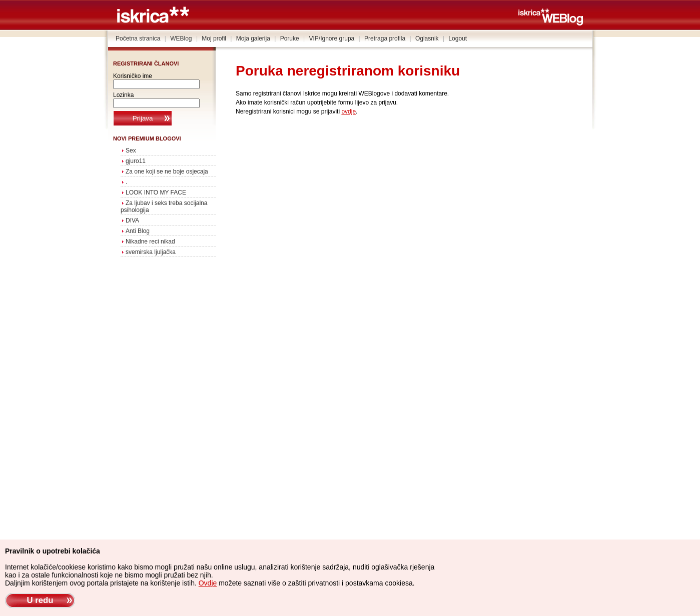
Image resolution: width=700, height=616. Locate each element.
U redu (40, 600)
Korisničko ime (133, 76)
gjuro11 (136, 161)
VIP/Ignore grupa (332, 38)
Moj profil (214, 38)
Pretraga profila (385, 38)
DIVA (132, 220)
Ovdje (208, 583)
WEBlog (181, 38)
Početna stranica (138, 38)
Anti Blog (138, 231)
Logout (458, 38)
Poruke (290, 38)
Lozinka (123, 95)
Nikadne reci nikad (150, 241)
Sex (131, 150)
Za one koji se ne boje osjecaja (167, 171)
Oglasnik (427, 38)
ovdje (348, 111)
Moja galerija (253, 38)
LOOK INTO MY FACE (156, 192)
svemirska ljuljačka (151, 252)
